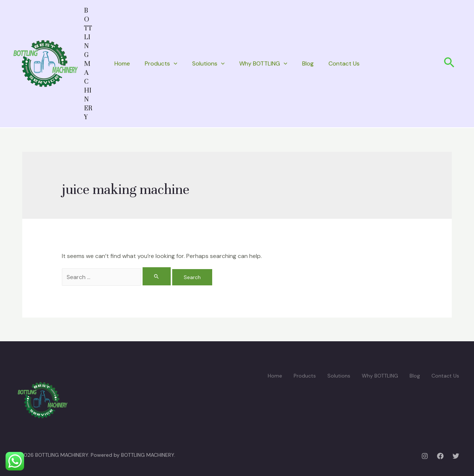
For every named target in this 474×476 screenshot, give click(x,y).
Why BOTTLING (263, 64)
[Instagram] (425, 456)
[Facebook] (440, 456)
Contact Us (344, 63)
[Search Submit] (157, 276)
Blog (308, 63)
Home (122, 63)
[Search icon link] (450, 64)
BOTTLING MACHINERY (88, 63)
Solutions (208, 64)
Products (161, 64)
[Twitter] (456, 456)
